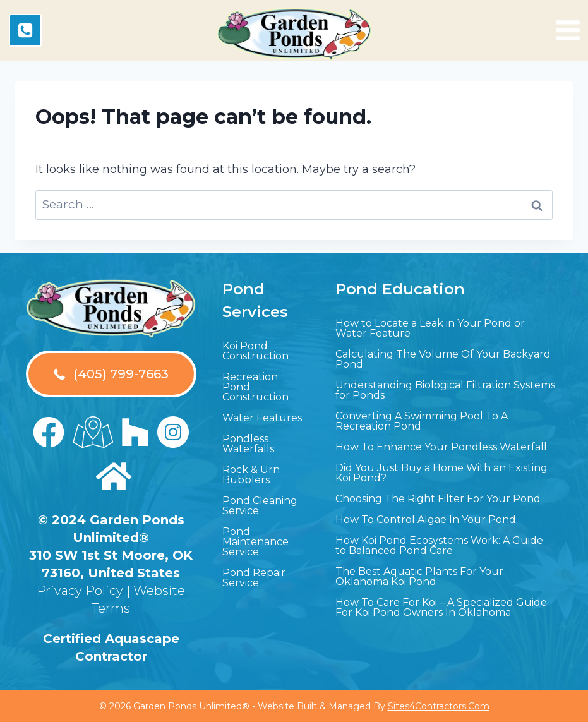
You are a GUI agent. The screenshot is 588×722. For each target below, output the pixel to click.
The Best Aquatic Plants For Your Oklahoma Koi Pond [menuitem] (419, 576)
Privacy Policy (80, 591)
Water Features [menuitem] (262, 418)
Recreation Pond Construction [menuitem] (255, 387)
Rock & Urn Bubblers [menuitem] (251, 475)
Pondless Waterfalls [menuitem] (248, 444)
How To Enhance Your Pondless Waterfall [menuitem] (441, 447)
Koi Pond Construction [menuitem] (255, 351)
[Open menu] (568, 30)
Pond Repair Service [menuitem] (254, 578)
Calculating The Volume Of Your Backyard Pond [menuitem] (443, 359)
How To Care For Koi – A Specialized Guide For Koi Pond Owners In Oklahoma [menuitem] (441, 607)
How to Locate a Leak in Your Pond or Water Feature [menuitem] (430, 328)
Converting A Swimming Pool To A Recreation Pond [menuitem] (422, 421)
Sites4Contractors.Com (439, 706)
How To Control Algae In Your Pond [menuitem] (426, 520)
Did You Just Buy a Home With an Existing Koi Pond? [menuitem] (441, 473)
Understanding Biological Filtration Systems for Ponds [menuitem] (445, 390)
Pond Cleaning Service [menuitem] (260, 506)
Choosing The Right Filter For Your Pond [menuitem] (438, 499)
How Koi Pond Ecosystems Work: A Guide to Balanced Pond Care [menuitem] (439, 545)
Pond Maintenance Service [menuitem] (255, 542)
